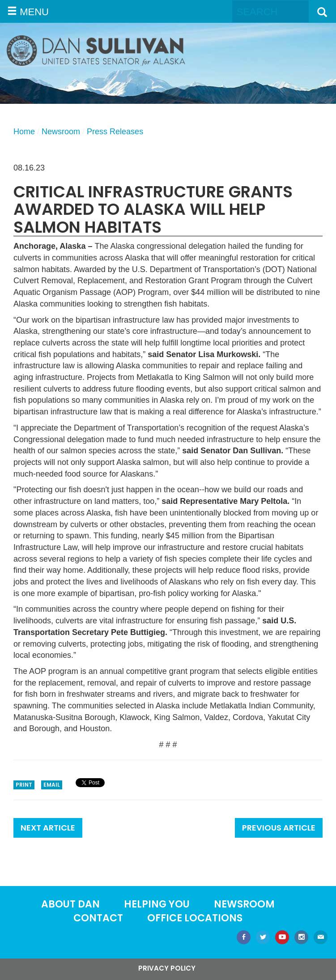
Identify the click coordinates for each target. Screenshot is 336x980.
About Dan (70, 904)
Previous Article (279, 828)
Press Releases (115, 132)
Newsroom (61, 132)
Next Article (48, 828)
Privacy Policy (167, 968)
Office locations (195, 918)
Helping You (157, 904)
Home (24, 132)
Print (24, 785)
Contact (98, 918)
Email (52, 785)
